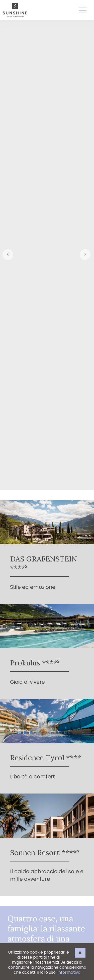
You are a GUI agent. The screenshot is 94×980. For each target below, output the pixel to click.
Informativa (69, 972)
